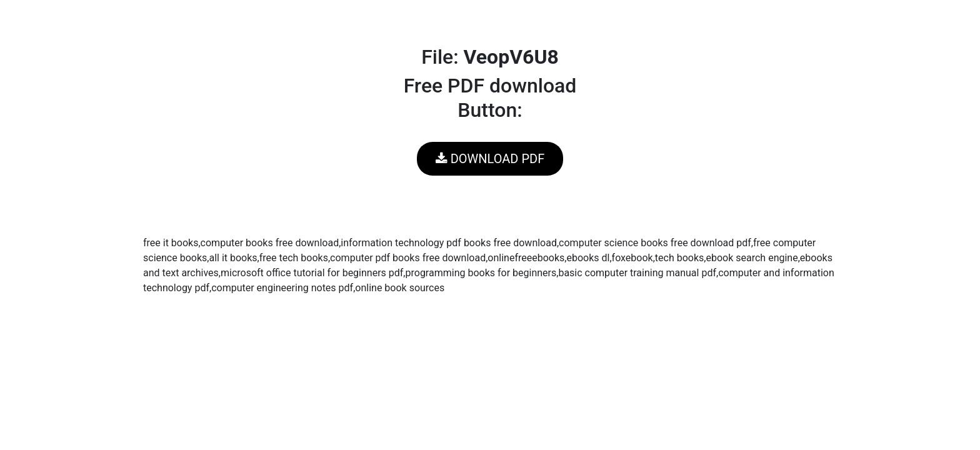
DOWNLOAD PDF (490, 159)
